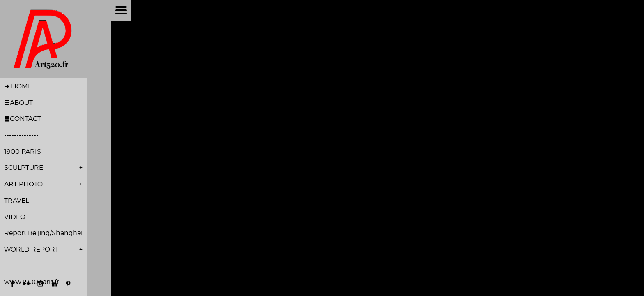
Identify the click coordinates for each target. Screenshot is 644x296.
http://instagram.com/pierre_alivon (40, 284)
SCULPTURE (24, 168)
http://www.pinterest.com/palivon (68, 284)
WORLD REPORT (31, 249)
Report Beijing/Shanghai (43, 233)
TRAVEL (16, 200)
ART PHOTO (23, 184)
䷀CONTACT (23, 119)
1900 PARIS (23, 151)
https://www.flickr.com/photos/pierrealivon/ (26, 284)
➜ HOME (18, 86)
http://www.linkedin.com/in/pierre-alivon (54, 284)
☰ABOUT (18, 103)
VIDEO (15, 217)
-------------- (21, 135)
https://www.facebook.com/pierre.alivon (12, 284)
